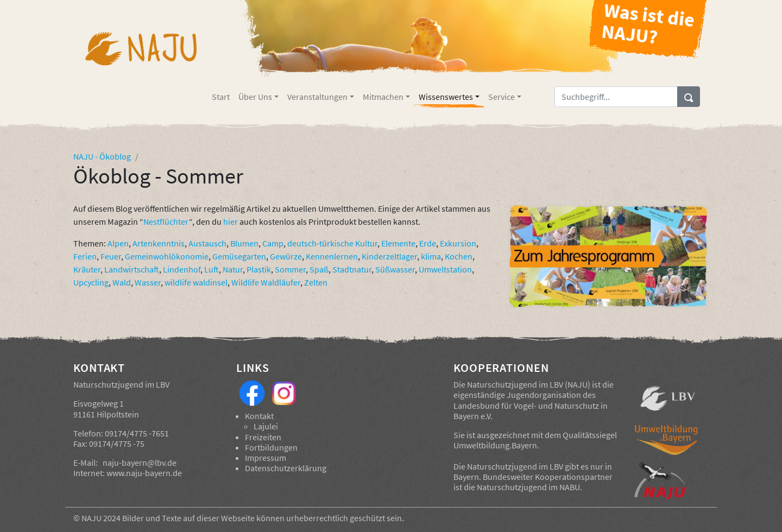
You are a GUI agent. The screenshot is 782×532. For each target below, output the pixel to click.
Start (221, 97)
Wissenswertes (446, 97)
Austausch (207, 243)
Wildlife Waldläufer (266, 282)
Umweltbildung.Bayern (495, 445)
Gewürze (286, 256)
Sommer (290, 269)
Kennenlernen (332, 256)
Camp (273, 243)
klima (431, 256)
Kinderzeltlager (389, 256)
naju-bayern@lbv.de (140, 463)
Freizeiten (263, 437)
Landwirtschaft (132, 269)
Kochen (459, 256)
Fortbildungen (271, 447)
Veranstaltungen (317, 97)
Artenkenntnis (159, 243)
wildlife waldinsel (196, 282)
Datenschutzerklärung (286, 468)
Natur (233, 269)
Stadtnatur (352, 269)
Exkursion (458, 243)
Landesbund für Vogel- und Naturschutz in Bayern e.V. (531, 411)
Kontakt (259, 416)
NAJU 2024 (101, 518)
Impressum (266, 458)
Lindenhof (182, 269)
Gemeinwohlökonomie (167, 256)
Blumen (244, 243)
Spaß (319, 269)
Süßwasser (395, 269)
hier (231, 221)
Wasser (148, 282)
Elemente (398, 243)
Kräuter (87, 269)
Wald (122, 282)
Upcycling (91, 282)
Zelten (316, 282)
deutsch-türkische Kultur (332, 243)
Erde (428, 243)
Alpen (118, 243)
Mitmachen (383, 97)
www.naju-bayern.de (144, 473)
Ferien (85, 256)
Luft (212, 269)
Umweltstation (445, 269)
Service (502, 97)
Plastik (259, 269)
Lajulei (266, 426)
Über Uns (255, 97)
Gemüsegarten (239, 256)
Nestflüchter (166, 221)
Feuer (111, 256)
